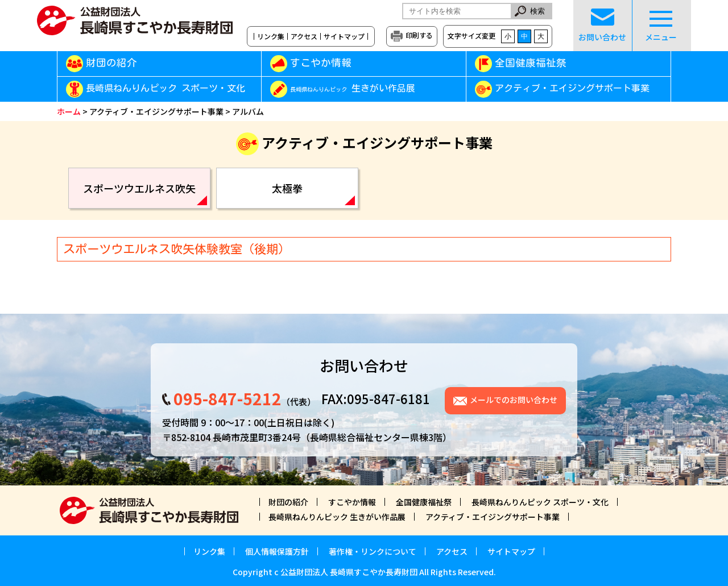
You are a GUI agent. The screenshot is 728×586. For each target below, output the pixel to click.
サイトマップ (344, 36)
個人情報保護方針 (277, 551)
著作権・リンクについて (373, 551)
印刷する (419, 35)
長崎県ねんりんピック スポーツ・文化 (166, 89)
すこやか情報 (337, 63)
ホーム (69, 111)
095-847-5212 (227, 398)
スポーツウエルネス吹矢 (139, 188)
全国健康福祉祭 (531, 63)
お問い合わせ (602, 26)
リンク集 (271, 36)
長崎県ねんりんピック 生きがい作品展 (337, 517)
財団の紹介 (111, 63)
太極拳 (287, 188)
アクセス (304, 36)
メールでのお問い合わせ (514, 400)
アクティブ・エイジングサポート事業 (572, 89)
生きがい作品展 (353, 89)
